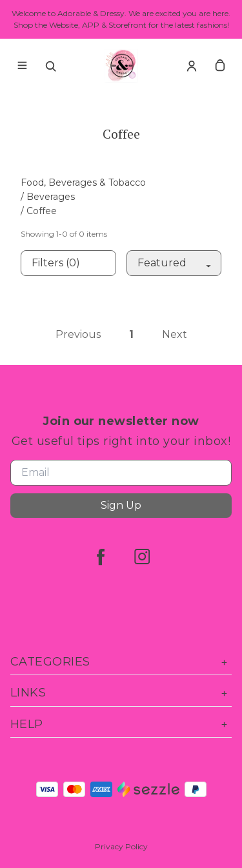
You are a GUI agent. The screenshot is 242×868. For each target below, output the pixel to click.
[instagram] (142, 557)
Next (175, 334)
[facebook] (101, 557)
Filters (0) (56, 263)
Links (121, 693)
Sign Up (121, 505)
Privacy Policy (121, 846)
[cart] (220, 66)
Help (121, 725)
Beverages (51, 197)
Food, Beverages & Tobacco (83, 182)
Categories (121, 662)
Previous (78, 334)
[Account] (192, 66)
